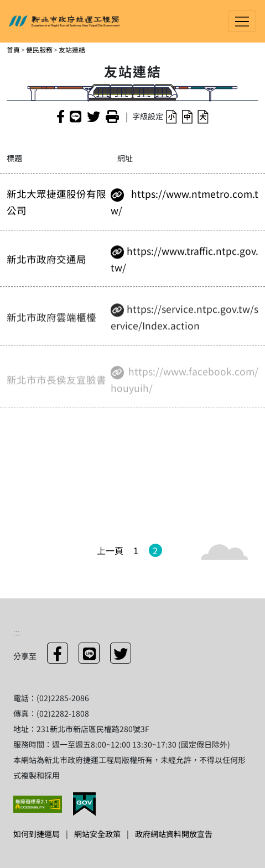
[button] (171, 116)
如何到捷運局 (37, 834)
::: (17, 632)
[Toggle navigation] (242, 21)
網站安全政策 (97, 834)
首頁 (13, 49)
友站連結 (72, 49)
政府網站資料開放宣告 (174, 834)
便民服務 (39, 49)
